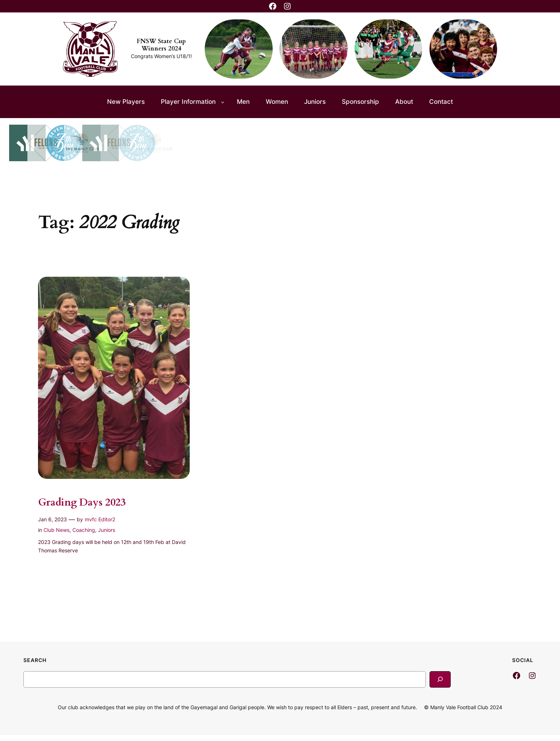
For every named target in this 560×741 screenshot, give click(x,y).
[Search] (440, 679)
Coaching (84, 530)
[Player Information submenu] (223, 102)
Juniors (107, 530)
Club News (56, 530)
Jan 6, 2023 (52, 519)
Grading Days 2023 (82, 502)
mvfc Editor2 (100, 519)
